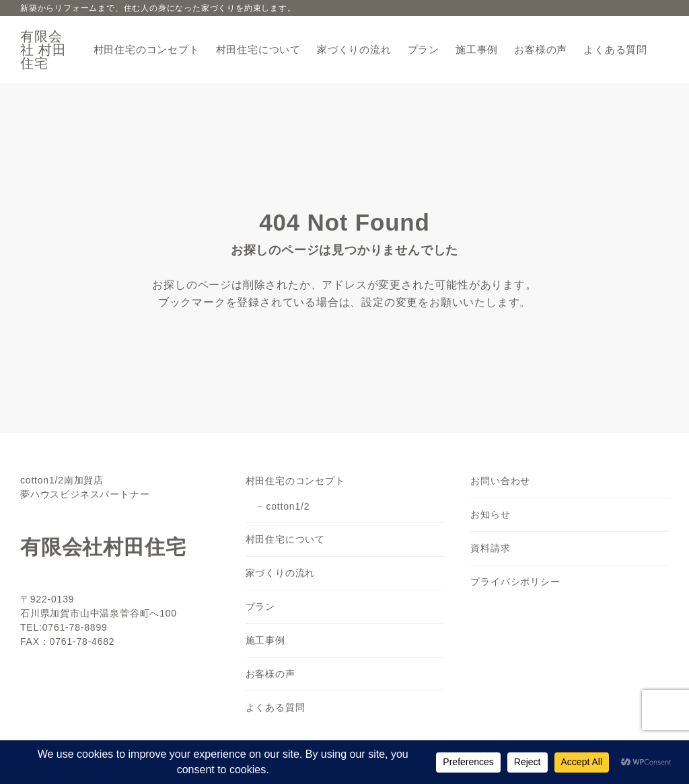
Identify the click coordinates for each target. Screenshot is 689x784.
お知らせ (490, 514)
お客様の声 (270, 674)
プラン (260, 606)
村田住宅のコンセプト (295, 481)
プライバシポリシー (515, 582)
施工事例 (265, 640)
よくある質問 (276, 707)
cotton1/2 (288, 506)
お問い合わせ (500, 481)
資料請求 (490, 548)
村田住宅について (285, 539)
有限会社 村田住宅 (43, 50)
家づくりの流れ (281, 573)
